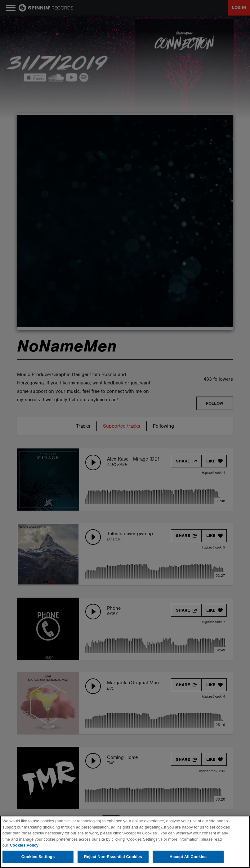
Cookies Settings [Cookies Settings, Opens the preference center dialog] (38, 857)
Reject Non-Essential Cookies (113, 857)
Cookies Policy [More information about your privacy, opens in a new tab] (24, 845)
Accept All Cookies (188, 857)
